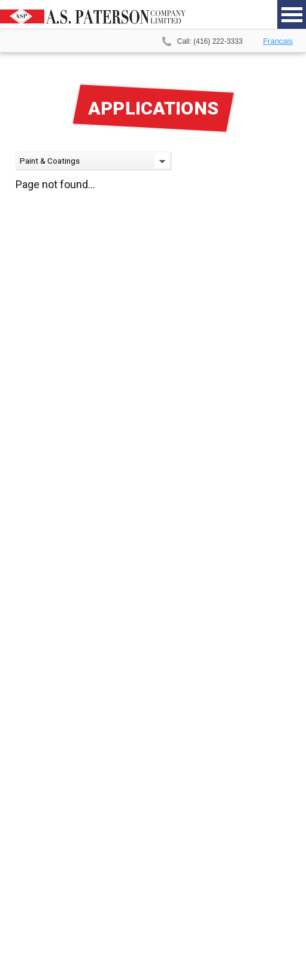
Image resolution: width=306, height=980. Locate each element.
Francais (278, 41)
